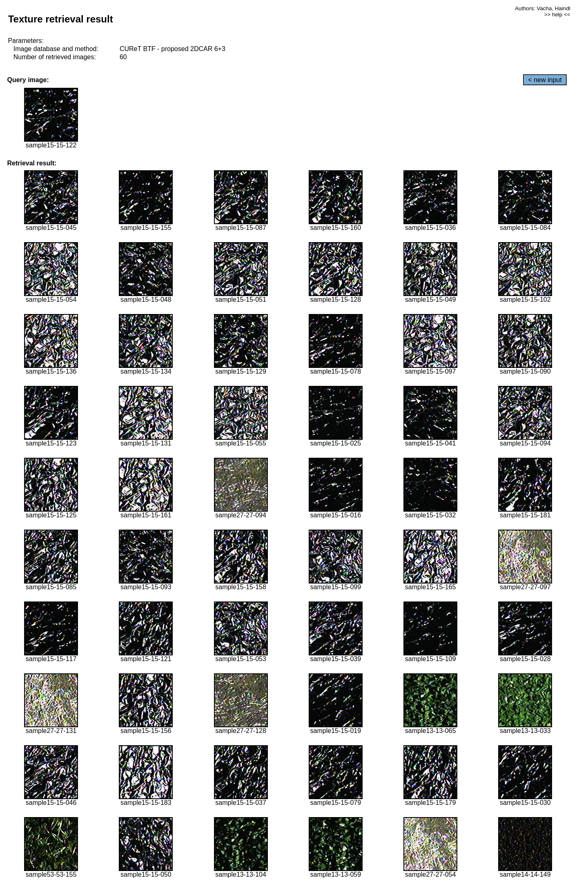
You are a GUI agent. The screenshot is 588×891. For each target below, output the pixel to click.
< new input (545, 80)
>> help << (557, 14)
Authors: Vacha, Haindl (542, 8)
